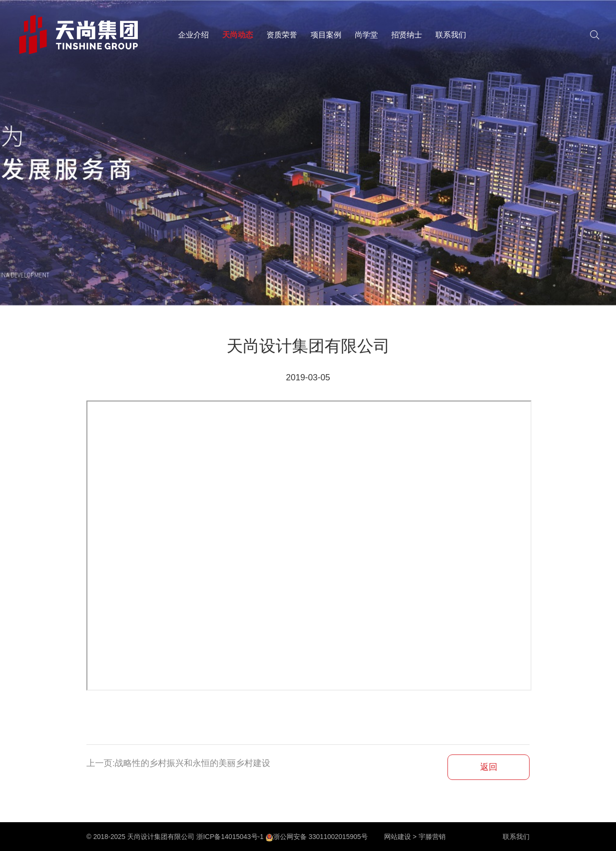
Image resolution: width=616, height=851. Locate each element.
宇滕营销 (432, 837)
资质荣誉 (282, 35)
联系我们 (451, 35)
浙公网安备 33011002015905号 (317, 837)
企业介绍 (193, 35)
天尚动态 (238, 35)
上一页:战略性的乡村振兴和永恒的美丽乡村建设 (178, 763)
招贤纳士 (407, 35)
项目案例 (326, 35)
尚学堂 (366, 35)
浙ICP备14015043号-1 (230, 837)
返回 (489, 767)
